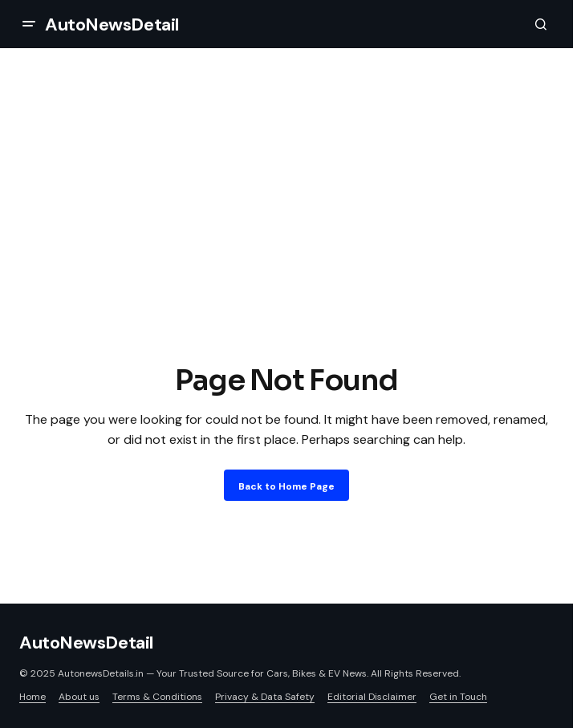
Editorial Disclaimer (372, 697)
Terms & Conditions (157, 697)
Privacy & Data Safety (265, 697)
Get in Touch (458, 697)
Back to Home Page (286, 486)
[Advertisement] (292, 239)
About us (79, 697)
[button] (29, 24)
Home (32, 697)
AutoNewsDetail (112, 24)
